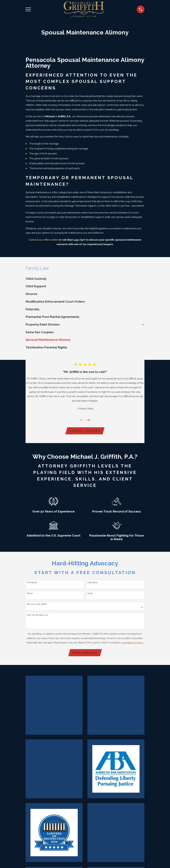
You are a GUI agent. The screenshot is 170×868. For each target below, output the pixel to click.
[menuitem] (85, 279)
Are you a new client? (37, 605)
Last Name (92, 583)
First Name (32, 583)
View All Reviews (85, 431)
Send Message (85, 653)
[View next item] (88, 420)
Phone (30, 594)
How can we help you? (38, 615)
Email (90, 594)
